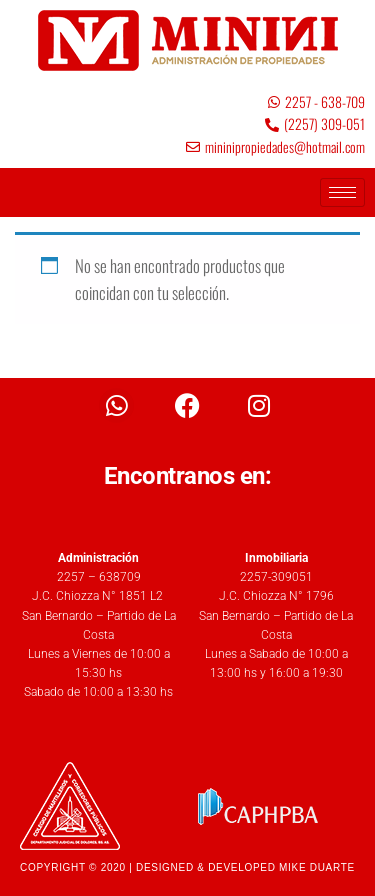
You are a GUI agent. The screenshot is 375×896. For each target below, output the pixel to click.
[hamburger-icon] (342, 192)
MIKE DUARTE (317, 867)
